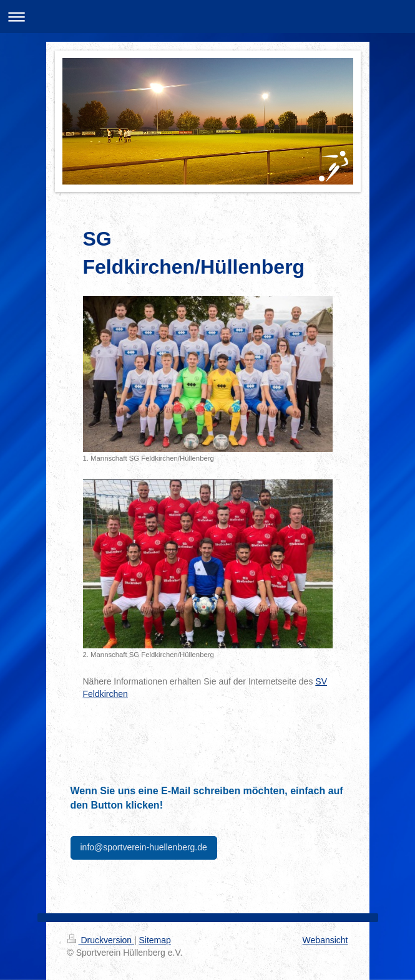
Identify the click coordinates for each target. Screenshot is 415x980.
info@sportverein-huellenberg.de (144, 847)
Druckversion (101, 940)
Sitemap (155, 940)
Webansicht (325, 940)
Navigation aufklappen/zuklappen (207, 17)
